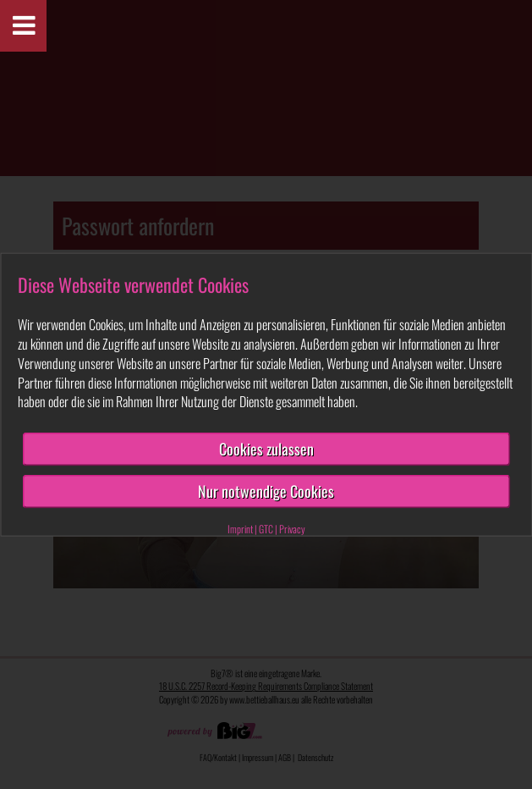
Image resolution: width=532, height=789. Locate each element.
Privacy (292, 528)
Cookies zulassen (266, 449)
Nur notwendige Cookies (266, 491)
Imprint (240, 528)
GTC (266, 528)
